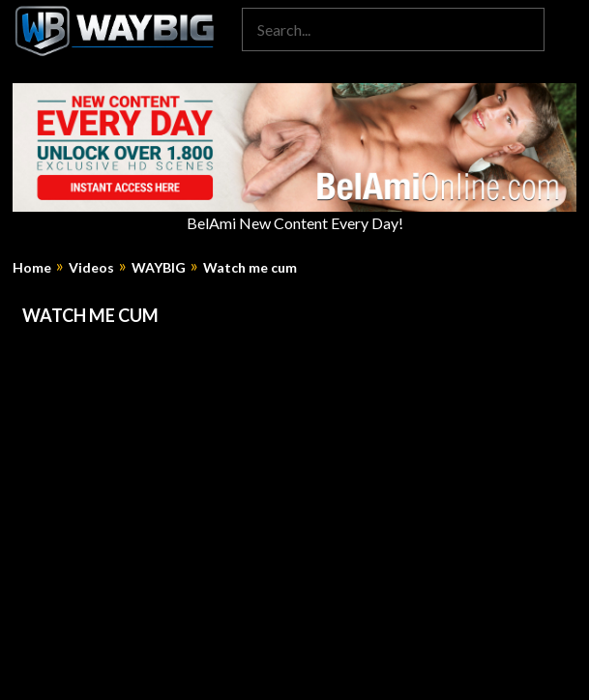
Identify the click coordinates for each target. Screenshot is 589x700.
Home (32, 268)
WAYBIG (159, 268)
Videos (91, 268)
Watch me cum (250, 268)
